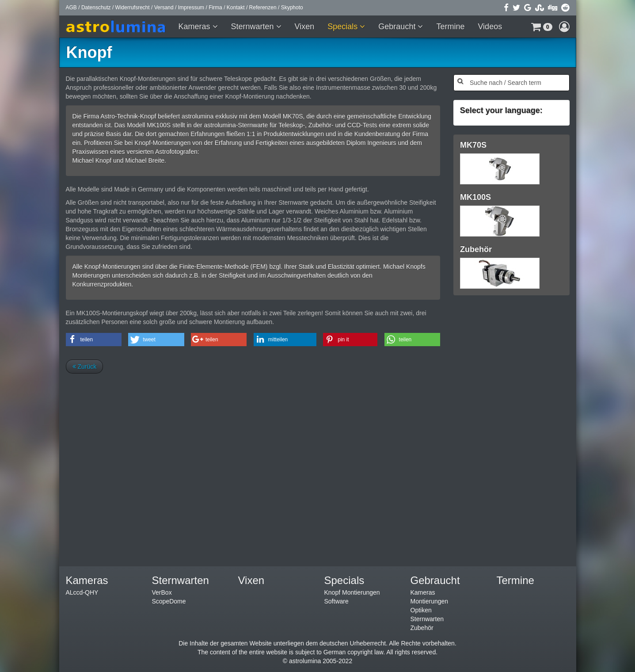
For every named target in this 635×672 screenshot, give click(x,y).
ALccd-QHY (82, 592)
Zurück (85, 367)
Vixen (305, 27)
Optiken (421, 610)
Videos (490, 27)
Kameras (196, 27)
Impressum (191, 8)
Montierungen (430, 601)
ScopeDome (169, 601)
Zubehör (422, 628)
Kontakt (236, 8)
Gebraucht (398, 27)
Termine (450, 27)
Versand (164, 8)
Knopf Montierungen (352, 592)
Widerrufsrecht (133, 8)
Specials (344, 27)
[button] (542, 27)
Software (337, 601)
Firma (215, 8)
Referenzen (263, 8)
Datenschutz (96, 8)
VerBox (162, 592)
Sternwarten (254, 27)
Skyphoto (292, 8)
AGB (71, 8)
